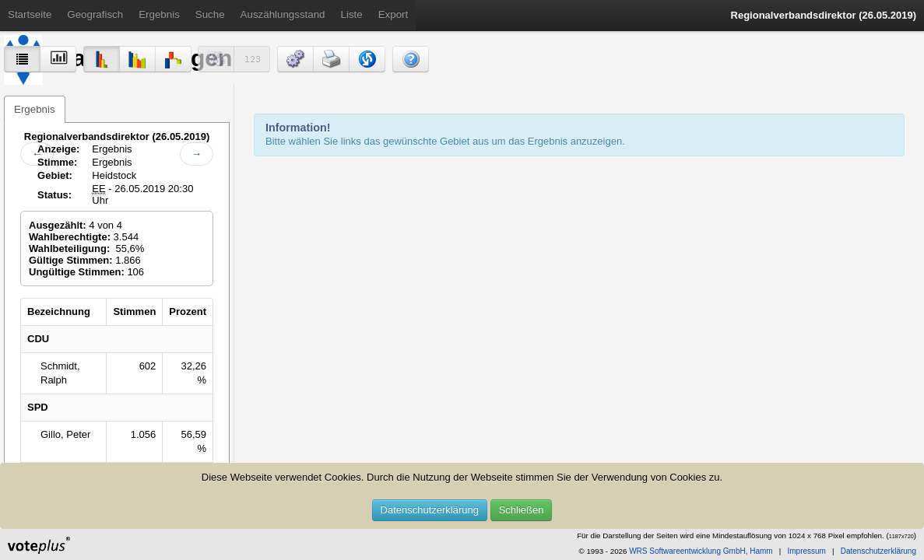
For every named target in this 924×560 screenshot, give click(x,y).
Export (393, 14)
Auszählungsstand (283, 14)
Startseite (30, 14)
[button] (295, 59)
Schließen (522, 510)
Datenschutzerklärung (430, 510)
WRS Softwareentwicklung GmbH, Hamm (701, 551)
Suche (210, 14)
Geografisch (95, 14)
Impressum (806, 551)
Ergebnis (159, 14)
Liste (352, 14)
